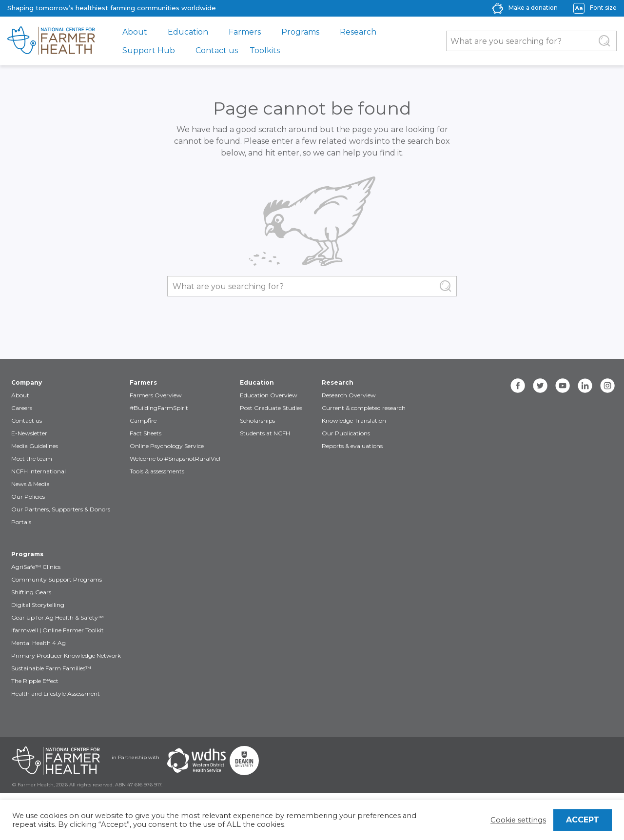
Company (27, 382)
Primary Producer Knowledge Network (66, 655)
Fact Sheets (146, 433)
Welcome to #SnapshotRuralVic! (175, 459)
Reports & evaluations (352, 446)
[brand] (51, 41)
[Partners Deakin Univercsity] (244, 761)
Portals (21, 522)
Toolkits (265, 50)
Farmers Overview (156, 395)
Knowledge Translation (354, 420)
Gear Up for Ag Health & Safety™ (58, 617)
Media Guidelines (35, 446)
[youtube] (563, 386)
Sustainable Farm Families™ (51, 668)
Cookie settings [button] (518, 820)
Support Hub (149, 50)
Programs (300, 32)
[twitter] (540, 386)
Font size (603, 8)
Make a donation (533, 8)
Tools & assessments (157, 471)
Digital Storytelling (38, 605)
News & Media (30, 484)
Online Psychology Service (167, 446)
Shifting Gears (31, 592)
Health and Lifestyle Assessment (56, 693)
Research (358, 32)
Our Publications (346, 433)
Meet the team (32, 459)
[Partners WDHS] (196, 761)
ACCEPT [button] (583, 820)
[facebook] (518, 386)
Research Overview (349, 395)
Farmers (245, 32)
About (135, 32)
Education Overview (269, 395)
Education (188, 32)
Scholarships (257, 420)
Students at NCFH (265, 433)
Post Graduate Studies (271, 408)
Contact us (217, 50)
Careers (22, 408)
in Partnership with (136, 757)
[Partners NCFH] (56, 761)
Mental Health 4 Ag (39, 643)
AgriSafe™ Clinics (36, 567)
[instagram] (607, 386)
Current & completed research (364, 408)
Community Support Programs (57, 579)
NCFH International (39, 471)
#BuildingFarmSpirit (159, 408)
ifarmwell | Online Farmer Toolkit (58, 630)
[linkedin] (585, 386)
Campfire (143, 420)
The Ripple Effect (35, 681)
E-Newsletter (29, 433)
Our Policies (28, 497)
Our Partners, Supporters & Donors (61, 509)
